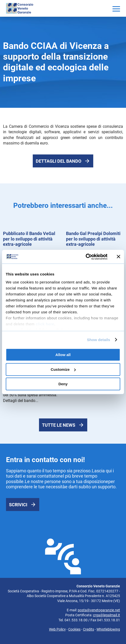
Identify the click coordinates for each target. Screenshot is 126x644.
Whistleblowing (108, 629)
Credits (88, 629)
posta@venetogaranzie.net (99, 610)
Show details (99, 340)
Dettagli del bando (58, 161)
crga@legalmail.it (106, 615)
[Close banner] (118, 257)
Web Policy (57, 629)
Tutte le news (59, 425)
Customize (63, 369)
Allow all (63, 355)
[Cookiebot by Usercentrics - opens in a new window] (86, 257)
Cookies (74, 629)
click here (45, 324)
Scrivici (18, 505)
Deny (63, 384)
